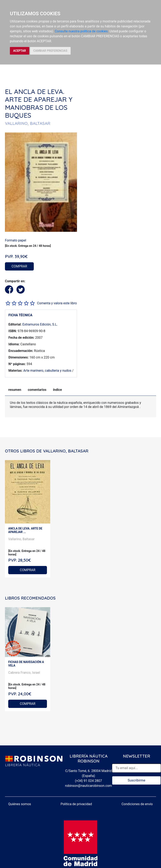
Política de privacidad (76, 804)
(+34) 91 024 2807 (88, 781)
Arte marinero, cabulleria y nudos (47, 371)
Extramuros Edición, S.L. (40, 324)
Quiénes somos (20, 804)
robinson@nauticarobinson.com (88, 786)
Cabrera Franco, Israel (24, 673)
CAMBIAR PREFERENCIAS (50, 51)
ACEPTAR (20, 51)
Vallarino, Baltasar (21, 539)
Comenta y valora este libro (57, 303)
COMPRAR (19, 266)
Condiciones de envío (137, 804)
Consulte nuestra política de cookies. (82, 31)
